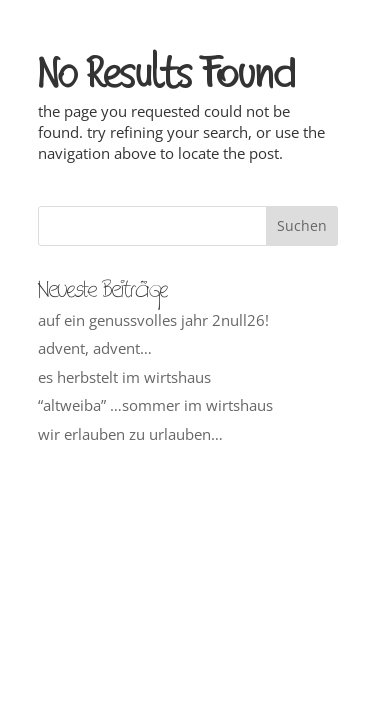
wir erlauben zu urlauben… (130, 434)
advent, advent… (95, 348)
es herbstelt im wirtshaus (124, 377)
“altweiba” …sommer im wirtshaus (155, 405)
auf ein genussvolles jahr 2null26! (153, 320)
